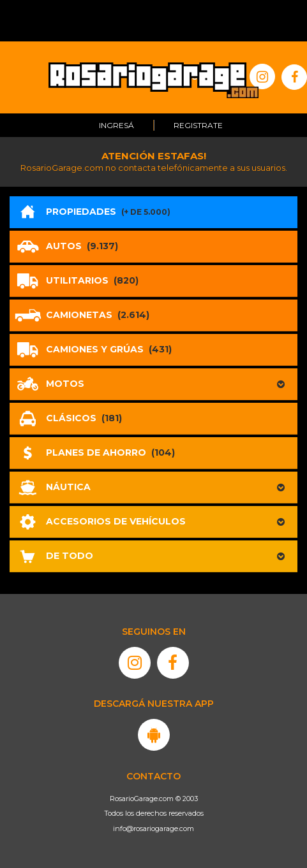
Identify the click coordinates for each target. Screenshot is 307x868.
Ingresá (116, 125)
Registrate (198, 125)
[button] (153, 384)
